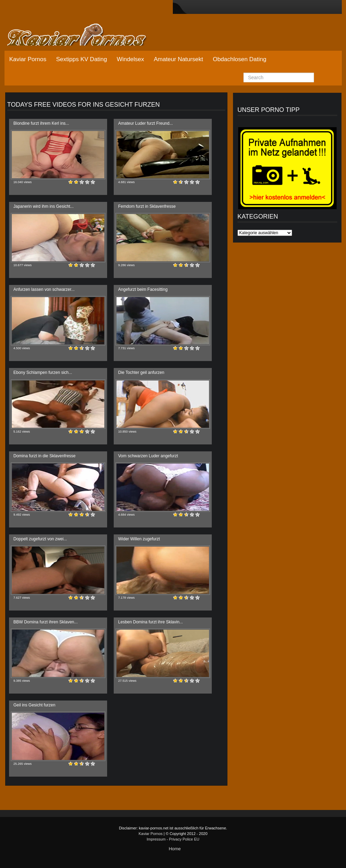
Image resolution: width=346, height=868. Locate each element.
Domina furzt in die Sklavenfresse (45, 456)
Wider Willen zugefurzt (139, 539)
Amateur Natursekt (178, 59)
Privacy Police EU (184, 839)
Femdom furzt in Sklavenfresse (147, 206)
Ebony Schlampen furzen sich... (43, 372)
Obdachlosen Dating (240, 59)
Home (175, 849)
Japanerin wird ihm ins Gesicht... (44, 206)
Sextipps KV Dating (81, 59)
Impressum (156, 839)
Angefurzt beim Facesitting (143, 289)
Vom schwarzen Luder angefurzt (148, 456)
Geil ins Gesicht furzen (35, 705)
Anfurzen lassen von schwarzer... (44, 289)
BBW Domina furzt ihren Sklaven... (46, 622)
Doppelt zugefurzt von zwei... (40, 539)
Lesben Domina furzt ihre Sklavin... (151, 622)
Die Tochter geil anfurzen (141, 372)
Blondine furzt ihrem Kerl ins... (41, 123)
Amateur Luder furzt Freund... (146, 123)
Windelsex (130, 59)
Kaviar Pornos (28, 59)
